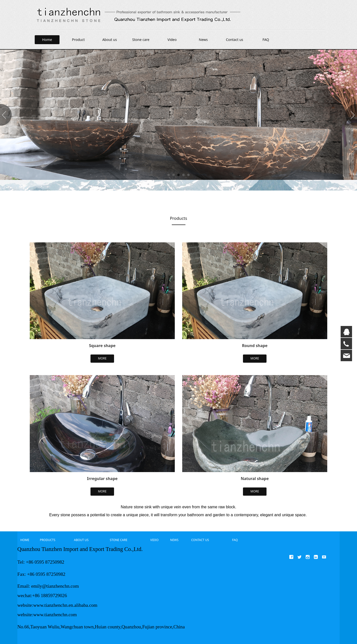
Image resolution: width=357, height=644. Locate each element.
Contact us (235, 40)
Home (47, 40)
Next (350, 115)
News (203, 40)
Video (172, 40)
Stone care (141, 40)
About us (110, 40)
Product (78, 40)
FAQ (266, 40)
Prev (7, 115)
